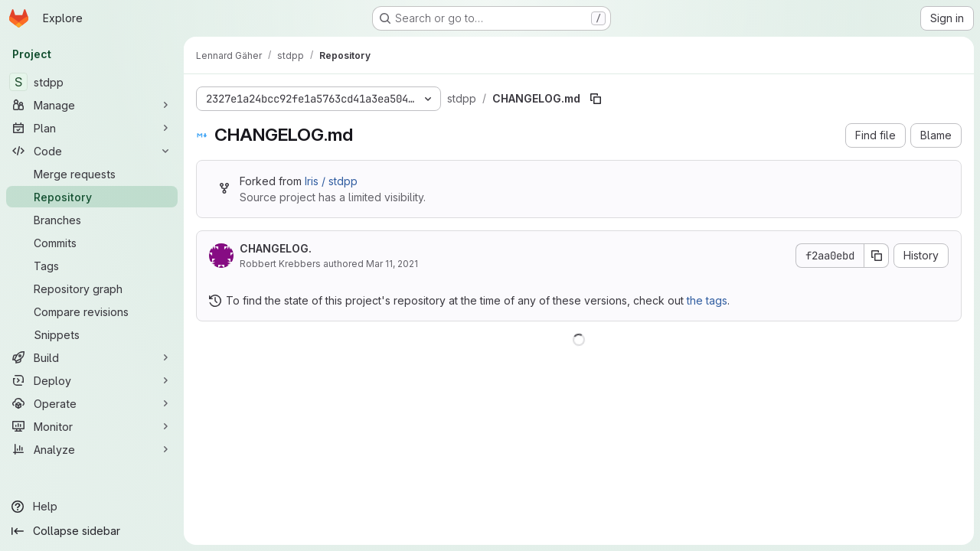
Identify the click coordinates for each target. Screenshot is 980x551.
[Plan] (92, 128)
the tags (707, 300)
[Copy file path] (596, 99)
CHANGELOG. (276, 248)
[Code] (92, 151)
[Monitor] (92, 426)
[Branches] (92, 220)
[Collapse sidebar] (92, 531)
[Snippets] (92, 334)
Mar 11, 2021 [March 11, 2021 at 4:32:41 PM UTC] (392, 264)
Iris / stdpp (331, 181)
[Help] (92, 507)
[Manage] (92, 105)
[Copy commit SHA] (877, 256)
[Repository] (92, 197)
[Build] (92, 357)
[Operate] (92, 403)
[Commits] (92, 243)
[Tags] (92, 266)
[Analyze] (92, 449)
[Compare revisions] (92, 311)
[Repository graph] (92, 289)
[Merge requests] (92, 174)
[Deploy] (92, 380)
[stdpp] (92, 82)
